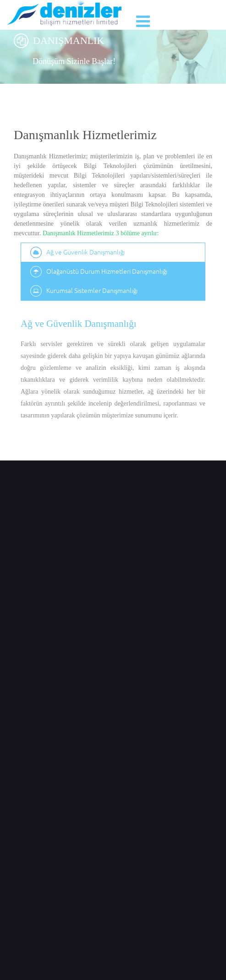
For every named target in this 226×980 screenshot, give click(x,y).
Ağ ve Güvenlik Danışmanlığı (77, 252)
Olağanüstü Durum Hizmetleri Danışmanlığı (99, 272)
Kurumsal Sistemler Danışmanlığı (84, 291)
